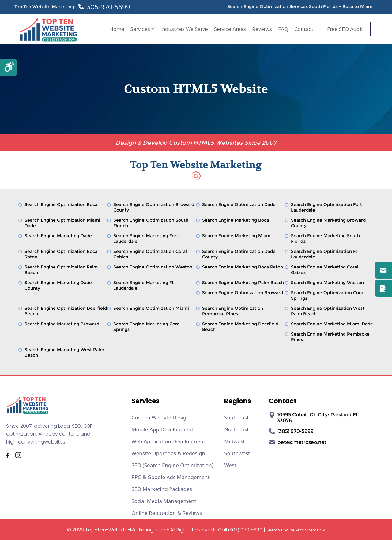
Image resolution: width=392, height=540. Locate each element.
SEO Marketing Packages (162, 489)
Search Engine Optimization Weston (153, 267)
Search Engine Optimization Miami (151, 308)
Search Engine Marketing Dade (58, 236)
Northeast (236, 429)
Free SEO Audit (345, 29)
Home (117, 29)
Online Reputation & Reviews (167, 513)
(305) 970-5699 (245, 530)
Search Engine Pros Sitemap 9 (296, 530)
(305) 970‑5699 (291, 431)
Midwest (235, 441)
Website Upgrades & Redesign (168, 453)
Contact (304, 29)
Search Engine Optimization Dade (239, 204)
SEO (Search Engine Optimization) (172, 465)
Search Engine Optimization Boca (61, 204)
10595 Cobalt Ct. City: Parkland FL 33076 (314, 418)
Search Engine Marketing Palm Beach (243, 283)
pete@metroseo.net (298, 442)
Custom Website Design (160, 417)
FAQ (283, 29)
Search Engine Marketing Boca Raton (243, 267)
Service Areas (230, 29)
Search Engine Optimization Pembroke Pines (233, 311)
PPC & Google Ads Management (170, 477)
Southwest (237, 453)
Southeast (236, 417)
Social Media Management (164, 501)
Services (140, 29)
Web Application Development (168, 441)
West (230, 465)
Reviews (262, 29)
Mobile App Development (162, 429)
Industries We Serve (184, 29)
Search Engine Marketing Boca (236, 220)
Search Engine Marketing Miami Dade (332, 324)
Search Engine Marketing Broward (62, 324)
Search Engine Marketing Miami (237, 236)
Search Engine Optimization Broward (243, 293)
